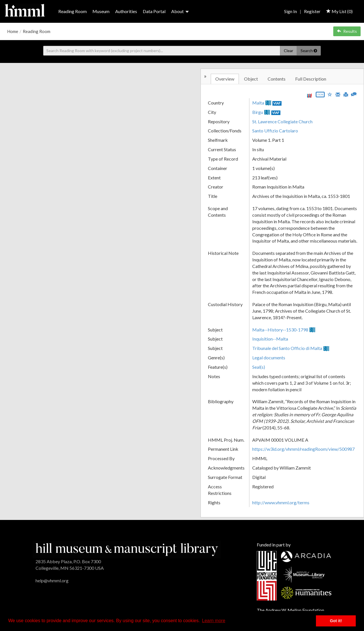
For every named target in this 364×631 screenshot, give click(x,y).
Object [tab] (251, 79)
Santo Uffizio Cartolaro (275, 131)
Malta (258, 103)
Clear (288, 51)
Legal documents (269, 358)
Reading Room (73, 11)
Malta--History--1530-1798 (280, 330)
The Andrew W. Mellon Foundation (290, 610)
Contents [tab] (277, 79)
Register (312, 11)
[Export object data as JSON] (320, 96)
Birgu (258, 112)
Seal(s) (259, 367)
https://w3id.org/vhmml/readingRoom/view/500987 (303, 449)
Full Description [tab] (311, 79)
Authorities (126, 11)
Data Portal (154, 11)
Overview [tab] (225, 79)
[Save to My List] (330, 94)
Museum (101, 11)
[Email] (338, 94)
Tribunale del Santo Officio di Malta (287, 348)
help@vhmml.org (52, 580)
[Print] (346, 94)
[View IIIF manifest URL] (309, 96)
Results (347, 31)
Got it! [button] (336, 621)
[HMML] (127, 549)
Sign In (290, 11)
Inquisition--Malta (270, 339)
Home (13, 31)
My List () (339, 11)
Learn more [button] (214, 621)
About (180, 11)
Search (309, 51)
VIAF (277, 103)
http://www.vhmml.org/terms (281, 502)
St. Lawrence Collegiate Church (282, 121)
